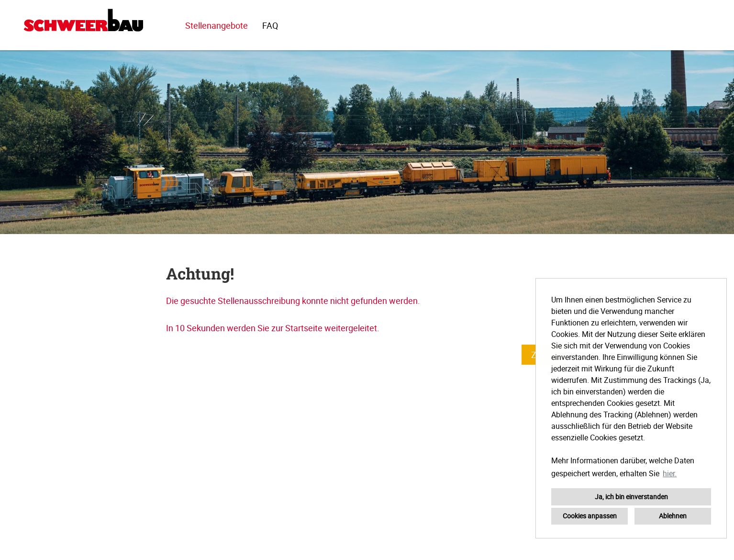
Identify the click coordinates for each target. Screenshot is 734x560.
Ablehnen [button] (673, 516)
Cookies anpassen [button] (590, 516)
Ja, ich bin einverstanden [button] (631, 497)
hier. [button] (670, 473)
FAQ (270, 25)
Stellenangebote (217, 25)
